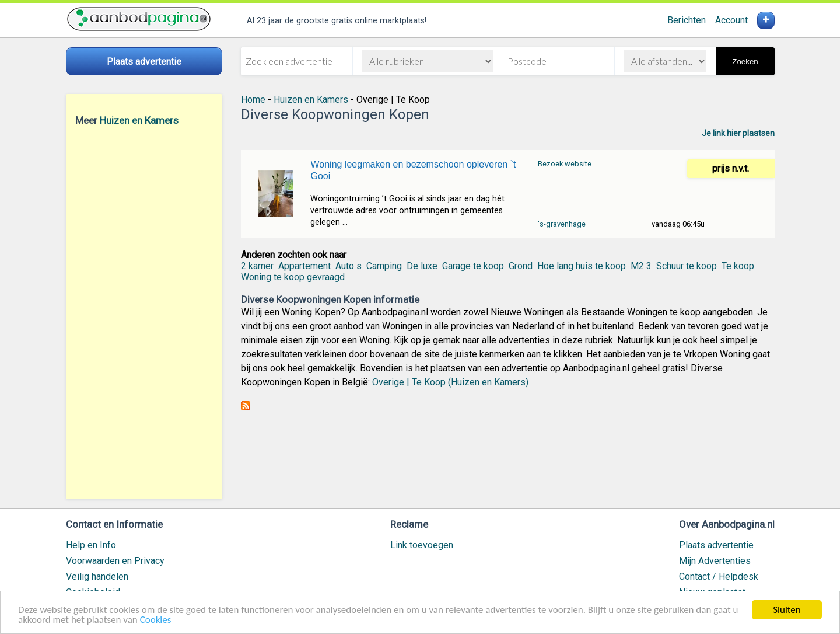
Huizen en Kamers (139, 120)
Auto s (349, 266)
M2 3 (641, 266)
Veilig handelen (97, 576)
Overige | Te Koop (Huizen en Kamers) (450, 382)
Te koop (738, 266)
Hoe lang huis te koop (582, 266)
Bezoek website (565, 164)
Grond (521, 266)
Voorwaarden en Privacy (115, 561)
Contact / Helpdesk (719, 576)
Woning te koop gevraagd (293, 277)
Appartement (304, 266)
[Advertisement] (144, 312)
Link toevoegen (422, 545)
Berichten (687, 20)
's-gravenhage (562, 224)
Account (731, 20)
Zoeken (745, 62)
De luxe (422, 266)
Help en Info (91, 545)
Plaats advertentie (716, 545)
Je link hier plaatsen (738, 133)
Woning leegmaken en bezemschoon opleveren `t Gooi (413, 170)
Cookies (156, 620)
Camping (384, 266)
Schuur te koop (687, 266)
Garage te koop (473, 266)
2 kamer (257, 266)
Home (253, 100)
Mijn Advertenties (715, 561)
